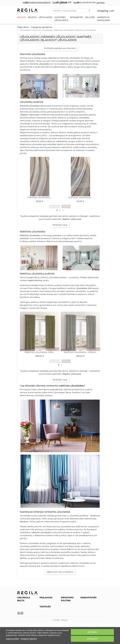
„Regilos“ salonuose (72, 219)
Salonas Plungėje (88, 619)
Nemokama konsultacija (37, 3)
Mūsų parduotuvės (85, 3)
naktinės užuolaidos (41, 532)
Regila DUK (45, 612)
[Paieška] (69, 11)
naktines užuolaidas (71, 386)
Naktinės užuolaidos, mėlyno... (80, 352)
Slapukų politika (12, 639)
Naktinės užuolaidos (30, 235)
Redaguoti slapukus (29, 639)
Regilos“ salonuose (30, 115)
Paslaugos (44, 601)
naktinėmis (61, 141)
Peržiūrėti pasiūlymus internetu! (60, 48)
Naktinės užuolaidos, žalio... (40, 352)
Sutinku (92, 632)
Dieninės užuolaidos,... (40, 197)
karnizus (72, 543)
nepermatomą (35, 280)
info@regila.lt (27, 610)
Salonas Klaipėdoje (89, 612)
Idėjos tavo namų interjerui (60, 572)
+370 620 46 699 (62, 3)
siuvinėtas (84, 118)
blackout (24, 522)
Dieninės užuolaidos (40, 64)
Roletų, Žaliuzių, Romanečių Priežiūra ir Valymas (48, 607)
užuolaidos (82, 288)
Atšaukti (92, 639)
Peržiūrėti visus (60, 225)
